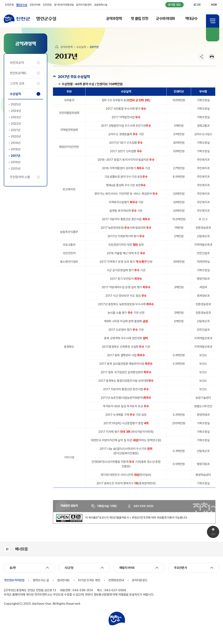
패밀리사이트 (127, 568)
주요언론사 (180, 568)
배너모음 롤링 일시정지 (7, 549)
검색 (213, 34)
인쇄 (212, 57)
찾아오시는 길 (41, 580)
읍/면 (13, 568)
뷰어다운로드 (141, 580)
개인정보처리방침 (14, 580)
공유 (201, 57)
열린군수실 (30, 19)
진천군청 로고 (117, 618)
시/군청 (69, 568)
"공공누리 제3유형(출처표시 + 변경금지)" (121, 518)
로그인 (197, 5)
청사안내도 (64, 580)
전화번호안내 (117, 580)
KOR (214, 5)
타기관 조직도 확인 (90, 580)
